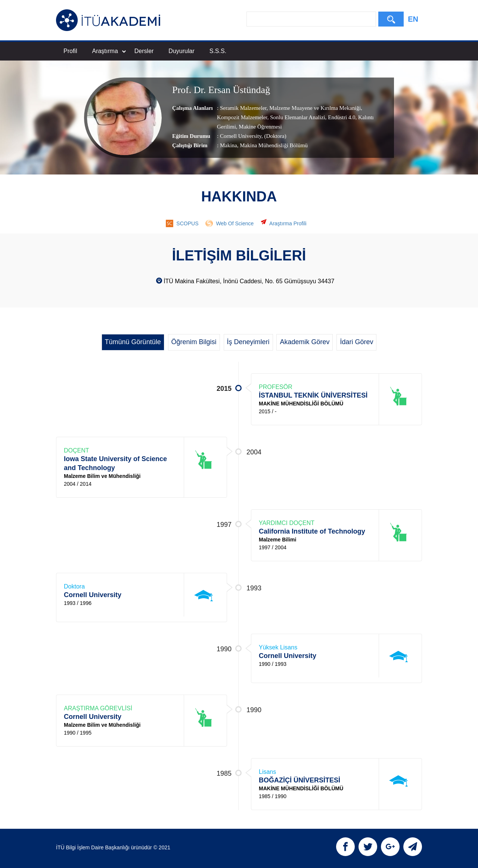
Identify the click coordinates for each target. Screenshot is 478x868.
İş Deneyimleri (248, 342)
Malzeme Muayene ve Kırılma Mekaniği (314, 108)
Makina (229, 145)
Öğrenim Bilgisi (194, 342)
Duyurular (181, 51)
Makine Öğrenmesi (260, 127)
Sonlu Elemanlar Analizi (297, 117)
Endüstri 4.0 (341, 117)
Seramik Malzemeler (243, 108)
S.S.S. (218, 51)
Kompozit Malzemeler (242, 117)
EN (413, 19)
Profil (70, 51)
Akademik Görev (305, 342)
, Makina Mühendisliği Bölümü (272, 145)
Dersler (144, 51)
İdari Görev (356, 342)
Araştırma (109, 51)
